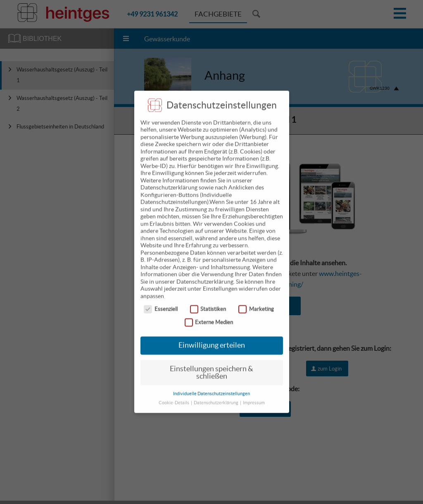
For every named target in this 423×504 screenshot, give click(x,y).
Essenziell (161, 301)
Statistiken (208, 301)
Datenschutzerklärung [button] (216, 395)
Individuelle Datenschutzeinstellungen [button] (211, 386)
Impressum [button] (254, 395)
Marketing (256, 301)
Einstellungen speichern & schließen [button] (211, 365)
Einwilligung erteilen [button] (212, 338)
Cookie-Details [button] (174, 395)
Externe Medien (209, 315)
